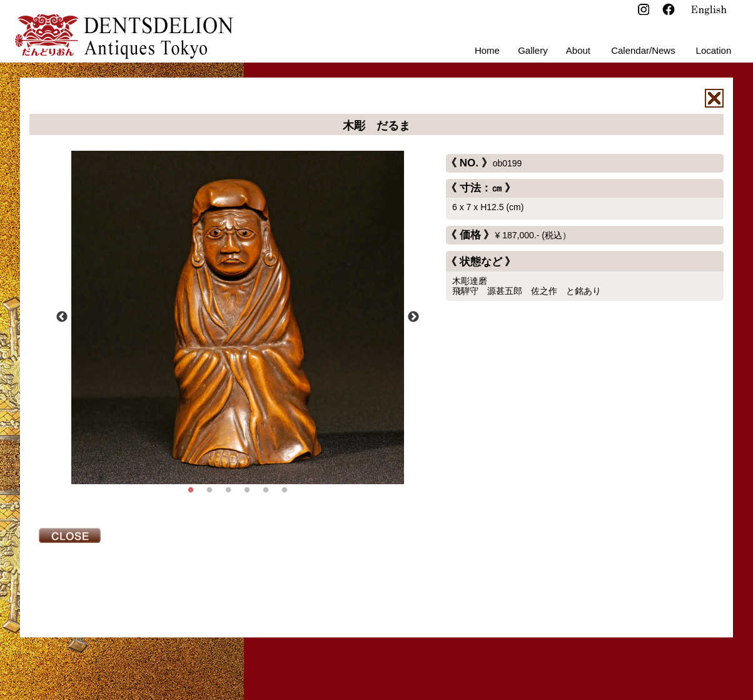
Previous (62, 317)
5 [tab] (266, 490)
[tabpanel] (238, 317)
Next (413, 317)
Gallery (533, 50)
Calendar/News (643, 50)
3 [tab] (228, 490)
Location (714, 50)
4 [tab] (247, 490)
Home (487, 50)
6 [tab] (285, 490)
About (578, 50)
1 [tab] (191, 490)
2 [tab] (210, 490)
